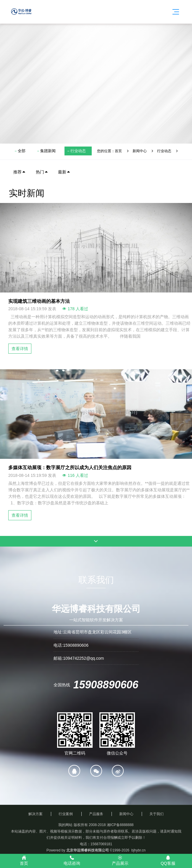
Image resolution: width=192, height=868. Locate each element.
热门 (42, 172)
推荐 (20, 172)
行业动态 (78, 151)
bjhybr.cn (138, 850)
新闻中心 (140, 151)
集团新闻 (48, 151)
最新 (64, 172)
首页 (118, 151)
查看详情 (20, 349)
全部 (22, 151)
